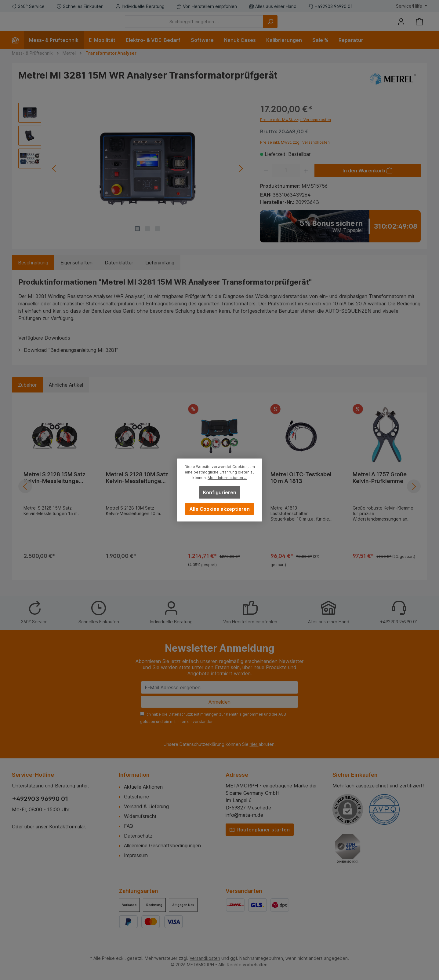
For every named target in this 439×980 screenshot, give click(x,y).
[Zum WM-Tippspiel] (340, 236)
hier (254, 744)
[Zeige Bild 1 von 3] (137, 238)
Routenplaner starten (260, 830)
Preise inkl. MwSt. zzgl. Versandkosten (295, 151)
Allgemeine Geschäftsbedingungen (162, 846)
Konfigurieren (220, 492)
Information (134, 775)
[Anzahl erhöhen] (306, 180)
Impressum (136, 855)
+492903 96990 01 (40, 799)
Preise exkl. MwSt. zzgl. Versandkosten (296, 129)
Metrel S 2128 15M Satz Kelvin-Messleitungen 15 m (54, 487)
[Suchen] (304, 26)
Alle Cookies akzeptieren (219, 509)
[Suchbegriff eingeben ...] (228, 26)
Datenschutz (138, 836)
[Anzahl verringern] (266, 180)
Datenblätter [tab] (119, 272)
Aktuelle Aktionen (143, 787)
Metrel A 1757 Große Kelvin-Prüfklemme (380, 487)
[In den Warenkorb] (368, 180)
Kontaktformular (67, 827)
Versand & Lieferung (146, 806)
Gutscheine (136, 797)
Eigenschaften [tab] (76, 272)
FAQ (129, 826)
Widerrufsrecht (140, 816)
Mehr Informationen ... (227, 478)
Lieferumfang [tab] (160, 272)
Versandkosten (205, 958)
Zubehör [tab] (27, 394)
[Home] (18, 49)
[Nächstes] (241, 178)
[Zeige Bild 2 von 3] (147, 238)
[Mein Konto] (401, 26)
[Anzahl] (286, 180)
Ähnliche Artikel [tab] (66, 394)
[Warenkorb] (419, 26)
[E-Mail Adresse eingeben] (219, 687)
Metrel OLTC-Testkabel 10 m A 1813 (301, 487)
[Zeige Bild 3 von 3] (158, 238)
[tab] (33, 272)
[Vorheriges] (54, 178)
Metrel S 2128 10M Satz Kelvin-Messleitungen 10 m (137, 487)
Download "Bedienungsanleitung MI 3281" (71, 359)
